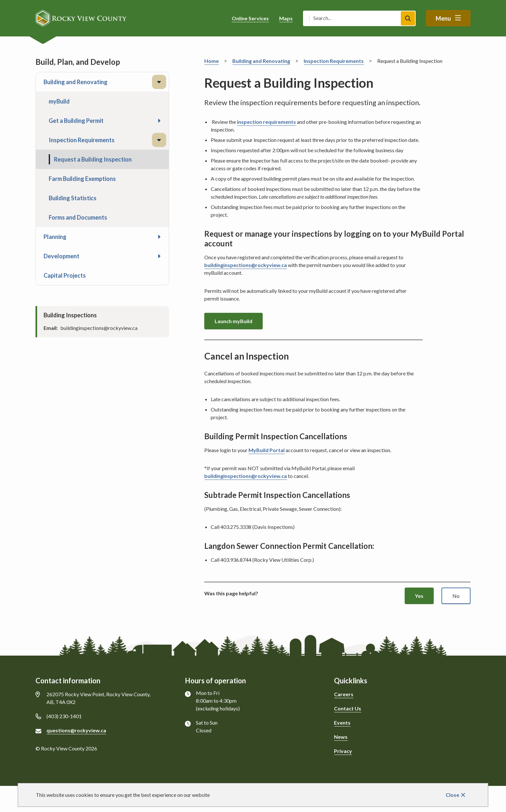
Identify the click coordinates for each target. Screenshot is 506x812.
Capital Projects (65, 275)
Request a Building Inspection (93, 159)
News (341, 737)
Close (452, 795)
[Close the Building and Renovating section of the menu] (159, 82)
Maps (286, 18)
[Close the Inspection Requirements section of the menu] (159, 140)
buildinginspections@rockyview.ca (246, 265)
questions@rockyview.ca (76, 730)
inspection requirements (266, 122)
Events (342, 723)
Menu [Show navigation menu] (443, 18)
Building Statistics (73, 198)
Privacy (343, 751)
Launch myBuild (233, 321)
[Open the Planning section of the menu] (159, 237)
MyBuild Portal (267, 450)
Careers (344, 694)
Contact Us (348, 708)
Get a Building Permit (76, 121)
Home (212, 61)
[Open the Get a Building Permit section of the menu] (159, 121)
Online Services (250, 18)
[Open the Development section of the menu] (159, 256)
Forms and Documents (78, 217)
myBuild (59, 101)
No (456, 596)
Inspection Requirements (82, 140)
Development (61, 256)
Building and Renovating (76, 82)
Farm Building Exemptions (82, 179)
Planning (55, 237)
